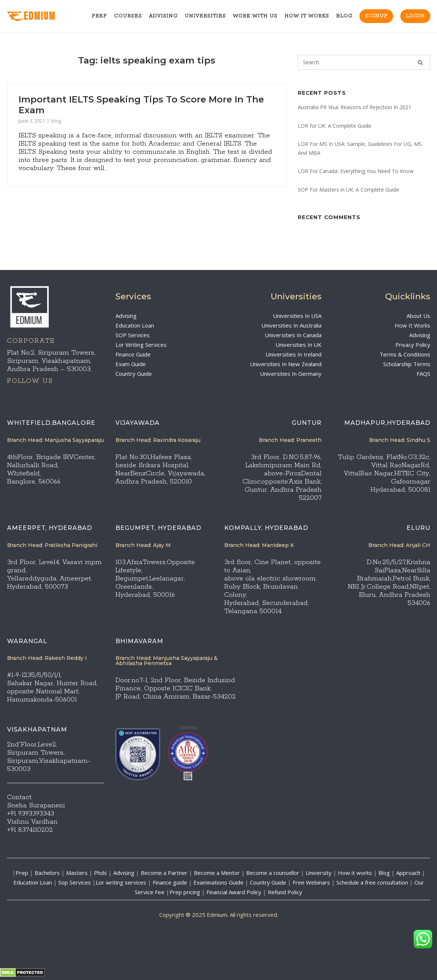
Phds (100, 873)
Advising (163, 16)
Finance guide (170, 882)
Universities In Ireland (293, 354)
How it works (355, 873)
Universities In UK (299, 345)
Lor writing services (121, 882)
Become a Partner (164, 873)
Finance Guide (133, 354)
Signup (376, 16)
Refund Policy (285, 892)
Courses (128, 16)
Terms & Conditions (405, 354)
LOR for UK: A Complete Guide (335, 126)
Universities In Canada (293, 335)
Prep (99, 16)
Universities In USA (297, 316)
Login (415, 16)
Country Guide (134, 374)
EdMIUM (31, 17)
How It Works (307, 16)
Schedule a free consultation (372, 882)
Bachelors (47, 873)
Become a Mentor (217, 873)
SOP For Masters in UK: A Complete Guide (348, 190)
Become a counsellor (273, 873)
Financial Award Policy (234, 892)
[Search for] (364, 62)
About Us (418, 316)
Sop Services (75, 882)
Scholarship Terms (407, 364)
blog (56, 121)
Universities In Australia (291, 325)
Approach (409, 873)
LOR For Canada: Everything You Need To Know (356, 171)
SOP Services (133, 335)
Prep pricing (185, 892)
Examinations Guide (218, 882)
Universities (205, 16)
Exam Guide (131, 364)
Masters (77, 873)
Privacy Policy (413, 345)
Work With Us (255, 16)
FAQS (423, 374)
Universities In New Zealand (286, 364)
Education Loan (135, 325)
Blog (344, 16)
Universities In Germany (291, 374)
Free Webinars (311, 882)
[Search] (420, 62)
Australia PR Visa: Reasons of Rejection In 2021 (355, 107)
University (319, 873)
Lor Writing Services (141, 345)
